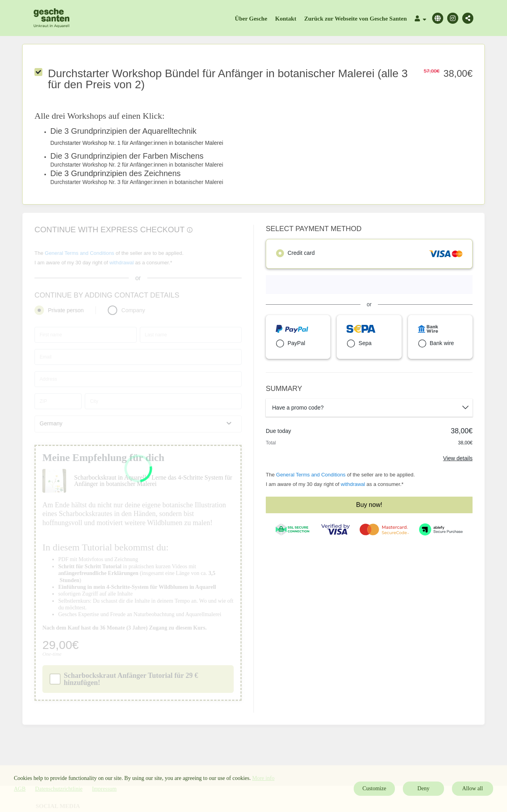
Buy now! (369, 505)
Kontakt (286, 19)
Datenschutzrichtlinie (59, 789)
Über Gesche (251, 19)
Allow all (473, 788)
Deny (423, 788)
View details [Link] (458, 458)
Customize (374, 788)
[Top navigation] (420, 20)
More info (263, 778)
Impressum (104, 789)
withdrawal (353, 484)
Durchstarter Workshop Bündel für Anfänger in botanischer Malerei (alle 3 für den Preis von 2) (228, 79)
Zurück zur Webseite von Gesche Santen (355, 19)
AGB (20, 789)
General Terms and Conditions (311, 475)
